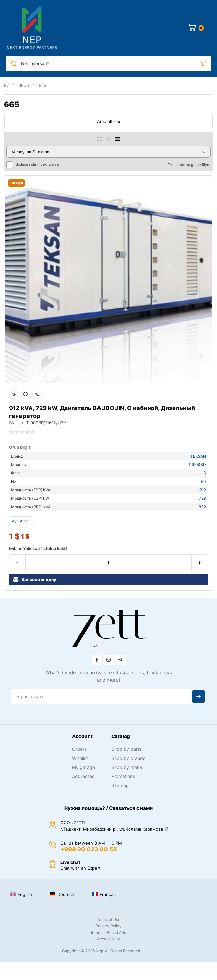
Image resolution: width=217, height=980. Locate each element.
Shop (24, 85)
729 (203, 498)
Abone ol (199, 697)
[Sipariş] (108, 152)
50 (204, 481)
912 (203, 490)
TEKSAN (198, 456)
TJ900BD (197, 465)
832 (202, 507)
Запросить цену (35, 579)
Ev (6, 85)
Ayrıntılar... (21, 521)
